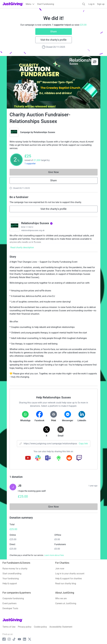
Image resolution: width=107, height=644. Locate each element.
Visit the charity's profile (54, 40)
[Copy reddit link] (69, 458)
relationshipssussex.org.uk (33, 230)
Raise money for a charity (15, 569)
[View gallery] (95, 62)
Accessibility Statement (61, 627)
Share (54, 31)
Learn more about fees (54, 555)
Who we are (61, 598)
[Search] (84, 4)
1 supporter (30, 164)
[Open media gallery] (54, 82)
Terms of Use (9, 627)
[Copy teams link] (48, 458)
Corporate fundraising (13, 598)
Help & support (10, 583)
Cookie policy (40, 627)
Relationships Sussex (44, 132)
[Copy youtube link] (28, 458)
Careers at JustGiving (66, 603)
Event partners (9, 603)
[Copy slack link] (38, 458)
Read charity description (22, 247)
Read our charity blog (66, 583)
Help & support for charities (69, 579)
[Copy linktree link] (59, 459)
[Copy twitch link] (79, 458)
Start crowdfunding (12, 574)
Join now (60, 569)
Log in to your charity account (70, 574)
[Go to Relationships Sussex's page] (15, 226)
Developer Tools (10, 608)
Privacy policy (25, 627)
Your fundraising (11, 579)
